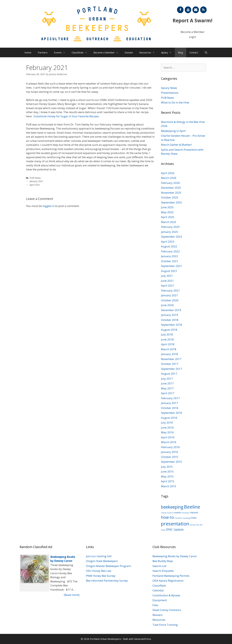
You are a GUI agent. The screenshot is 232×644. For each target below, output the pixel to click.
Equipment (160, 600)
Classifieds (81, 52)
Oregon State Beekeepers (102, 561)
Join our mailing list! (99, 556)
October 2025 (170, 197)
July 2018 (167, 334)
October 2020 (170, 300)
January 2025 (170, 232)
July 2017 (167, 379)
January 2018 (170, 354)
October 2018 (170, 320)
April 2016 (168, 437)
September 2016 (172, 413)
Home (28, 52)
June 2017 (167, 383)
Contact (194, 52)
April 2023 (168, 242)
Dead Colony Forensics (167, 610)
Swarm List (159, 566)
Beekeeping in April (173, 131)
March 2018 (169, 349)
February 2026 (170, 183)
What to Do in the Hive (175, 102)
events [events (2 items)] (178, 513)
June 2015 (167, 471)
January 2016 (170, 452)
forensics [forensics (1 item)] (186, 513)
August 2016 (169, 418)
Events (61, 52)
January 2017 (170, 403)
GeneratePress (143, 639)
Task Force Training (165, 625)
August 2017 (169, 374)
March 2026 (169, 178)
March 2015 (169, 486)
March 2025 (169, 222)
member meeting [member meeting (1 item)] (182, 518)
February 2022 (170, 251)
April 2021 (35, 185)
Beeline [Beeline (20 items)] (192, 507)
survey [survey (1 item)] (192, 525)
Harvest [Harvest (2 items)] (194, 513)
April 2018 (168, 344)
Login (192, 37)
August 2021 (169, 271)
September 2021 (172, 266)
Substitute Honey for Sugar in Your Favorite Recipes (66, 116)
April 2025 (168, 217)
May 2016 (167, 432)
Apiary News (169, 88)
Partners (43, 52)
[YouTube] (188, 10)
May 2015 (167, 476)
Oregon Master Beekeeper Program (108, 566)
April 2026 (168, 173)
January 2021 (36, 181)
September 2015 (172, 462)
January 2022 (170, 256)
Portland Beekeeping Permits (171, 576)
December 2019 (171, 310)
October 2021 (170, 261)
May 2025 (167, 212)
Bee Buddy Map (163, 561)
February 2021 (170, 290)
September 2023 (172, 237)
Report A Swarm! (192, 20)
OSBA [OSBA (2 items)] (193, 518)
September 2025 (172, 202)
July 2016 (167, 423)
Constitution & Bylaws (166, 595)
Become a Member (193, 32)
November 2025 (171, 193)
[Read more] (72, 595)
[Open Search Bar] (206, 52)
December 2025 (171, 188)
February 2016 (170, 447)
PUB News (35, 178)
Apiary (168, 52)
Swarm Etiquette (163, 571)
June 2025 (167, 207)
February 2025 (170, 227)
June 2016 (167, 427)
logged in (49, 206)
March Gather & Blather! (176, 145)
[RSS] (203, 10)
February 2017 (170, 398)
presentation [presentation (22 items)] (175, 524)
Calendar (158, 590)
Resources (149, 52)
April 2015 (168, 481)
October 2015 (170, 457)
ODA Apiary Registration (168, 581)
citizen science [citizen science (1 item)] (167, 513)
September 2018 (172, 325)
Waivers (158, 615)
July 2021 (167, 276)
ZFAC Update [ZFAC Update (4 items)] (175, 529)
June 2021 (167, 281)
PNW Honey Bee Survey (101, 576)
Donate (129, 52)
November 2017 (171, 359)
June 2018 (167, 339)
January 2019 (170, 315)
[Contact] (196, 10)
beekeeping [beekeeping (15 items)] (172, 507)
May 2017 (167, 388)
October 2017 (170, 364)
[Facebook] (180, 10)
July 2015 (167, 467)
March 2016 (169, 442)
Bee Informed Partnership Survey (107, 581)
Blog (181, 52)
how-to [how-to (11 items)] (167, 517)
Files (155, 605)
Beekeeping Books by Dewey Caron (175, 556)
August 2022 (169, 246)
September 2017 (172, 369)
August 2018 (169, 330)
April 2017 (168, 393)
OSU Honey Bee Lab (99, 571)
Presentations (170, 93)
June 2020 (167, 305)
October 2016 (170, 408)
